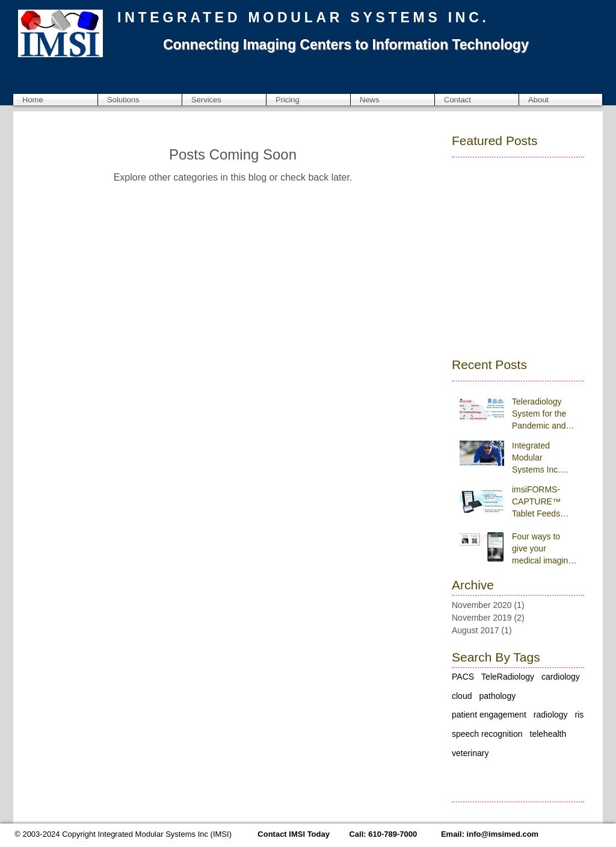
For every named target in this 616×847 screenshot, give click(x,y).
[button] (140, 100)
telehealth (548, 734)
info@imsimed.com (503, 834)
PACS (463, 677)
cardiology (561, 677)
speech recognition (487, 734)
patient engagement (489, 715)
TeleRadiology (508, 677)
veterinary (470, 753)
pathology (497, 696)
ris (580, 715)
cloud (462, 696)
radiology (551, 715)
